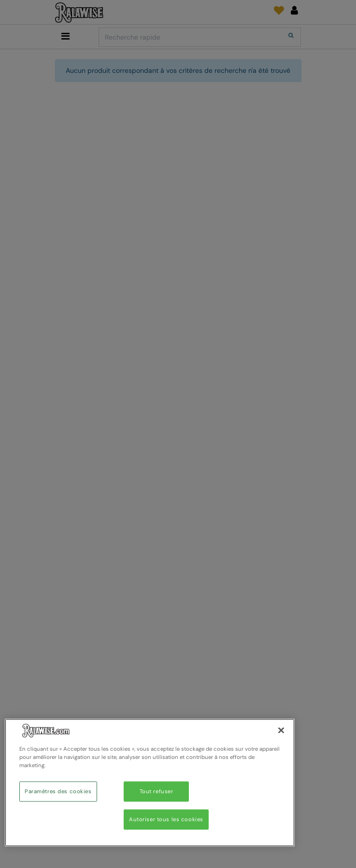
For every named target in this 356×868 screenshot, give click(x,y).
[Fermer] (281, 730)
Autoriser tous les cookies (166, 820)
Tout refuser (157, 792)
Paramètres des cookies (58, 792)
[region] (150, 783)
